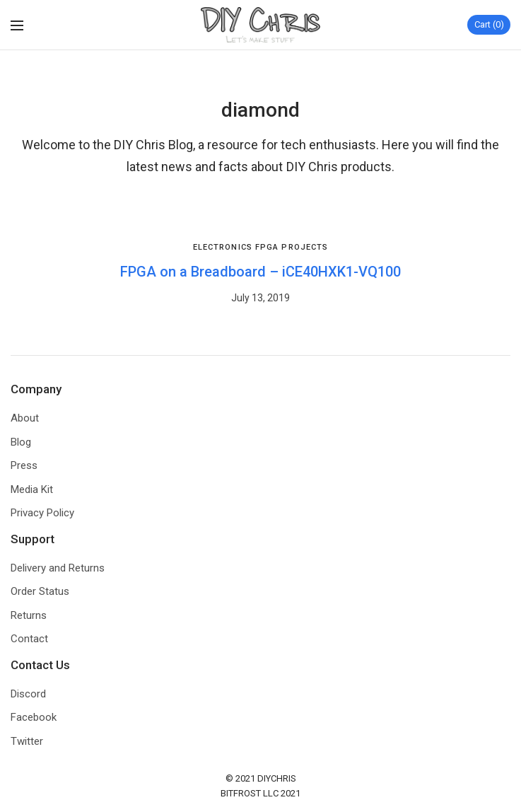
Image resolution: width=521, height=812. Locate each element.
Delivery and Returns (58, 568)
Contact (29, 639)
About (25, 418)
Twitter (27, 741)
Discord (28, 694)
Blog (21, 442)
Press (24, 465)
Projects (305, 247)
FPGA (267, 247)
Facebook (34, 717)
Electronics (223, 247)
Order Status (40, 591)
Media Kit (32, 489)
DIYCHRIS (277, 778)
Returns (29, 615)
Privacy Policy (42, 513)
